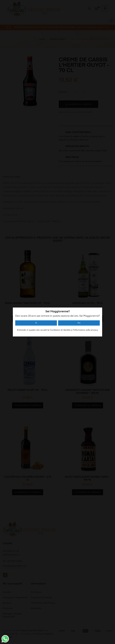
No (79, 323)
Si (36, 323)
